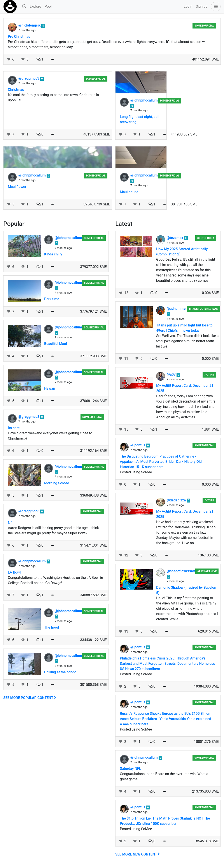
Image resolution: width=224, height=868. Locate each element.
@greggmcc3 (29, 78)
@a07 (172, 374)
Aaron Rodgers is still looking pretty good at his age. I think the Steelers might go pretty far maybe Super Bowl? (53, 530)
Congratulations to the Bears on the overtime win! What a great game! (164, 776)
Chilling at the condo (60, 672)
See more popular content (30, 698)
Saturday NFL (130, 769)
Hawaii (50, 388)
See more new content (138, 854)
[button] (215, 7)
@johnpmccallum (144, 100)
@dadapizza (177, 500)
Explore (35, 6)
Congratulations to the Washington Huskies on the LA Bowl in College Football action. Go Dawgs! (55, 580)
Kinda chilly (53, 254)
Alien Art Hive (207, 571)
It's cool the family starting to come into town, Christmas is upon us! (53, 97)
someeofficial (204, 26)
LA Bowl (14, 572)
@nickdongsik (30, 25)
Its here (14, 428)
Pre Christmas (19, 37)
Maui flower (17, 187)
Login (188, 6)
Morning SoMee (57, 483)
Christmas (16, 90)
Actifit (209, 375)
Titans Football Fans (203, 309)
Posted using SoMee (136, 472)
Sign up (202, 6)
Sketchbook (206, 238)
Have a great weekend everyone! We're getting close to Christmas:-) (50, 436)
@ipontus (138, 445)
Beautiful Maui (56, 344)
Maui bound (129, 192)
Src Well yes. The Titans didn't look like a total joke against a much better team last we (187, 341)
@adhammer (177, 309)
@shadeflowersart (181, 571)
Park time (52, 299)
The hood (52, 627)
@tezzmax (175, 238)
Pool (48, 6)
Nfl (10, 523)
